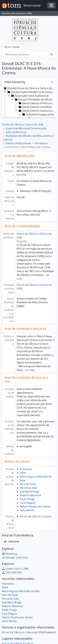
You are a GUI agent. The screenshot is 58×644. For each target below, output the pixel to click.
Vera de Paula (28, 484)
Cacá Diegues (28, 503)
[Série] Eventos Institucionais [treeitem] (37, 111)
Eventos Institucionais (18, 143)
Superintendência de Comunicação (26, 128)
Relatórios (10, 554)
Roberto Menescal (30, 495)
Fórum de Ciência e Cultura (36, 516)
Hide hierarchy (15, 82)
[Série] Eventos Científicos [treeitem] (35, 107)
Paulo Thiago (27, 499)
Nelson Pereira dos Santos (35, 507)
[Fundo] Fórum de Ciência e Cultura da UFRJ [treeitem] (29, 88)
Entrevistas (41, 143)
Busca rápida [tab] (12, 47)
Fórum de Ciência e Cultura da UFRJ (22, 125)
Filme (23, 473)
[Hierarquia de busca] (26, 54)
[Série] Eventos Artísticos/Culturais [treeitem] (37, 103)
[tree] (29, 102)
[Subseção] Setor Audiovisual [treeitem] (30, 96)
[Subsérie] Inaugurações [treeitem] (38, 114)
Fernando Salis (28, 488)
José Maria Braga (30, 492)
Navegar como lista (15, 557)
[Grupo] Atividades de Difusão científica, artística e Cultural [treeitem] (35, 99)
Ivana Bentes (27, 510)
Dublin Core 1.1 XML (15, 569)
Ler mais (30, 370)
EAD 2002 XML (12, 572)
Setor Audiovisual (16, 132)
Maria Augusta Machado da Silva (21, 591)
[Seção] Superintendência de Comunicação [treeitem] (31, 92)
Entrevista (26, 469)
